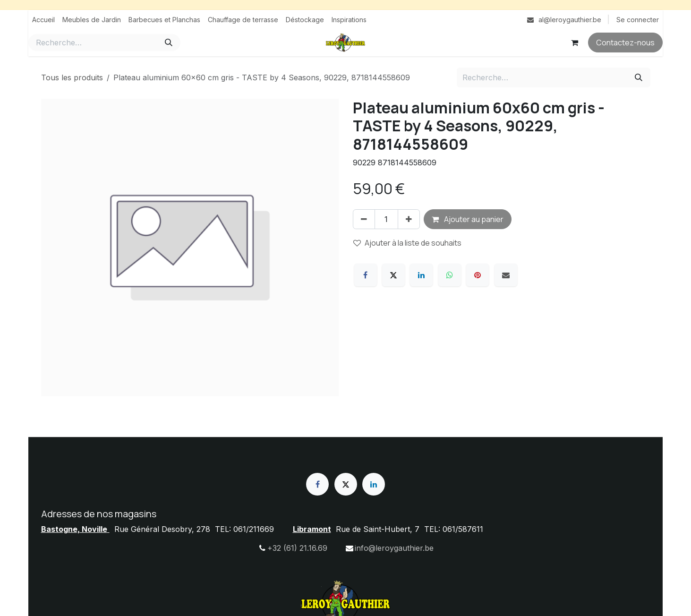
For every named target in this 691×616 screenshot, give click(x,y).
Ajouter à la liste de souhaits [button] (407, 243)
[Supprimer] (364, 219)
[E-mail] (506, 275)
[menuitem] (43, 20)
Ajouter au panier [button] (468, 219)
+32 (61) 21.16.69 (297, 548)
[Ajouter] (409, 219)
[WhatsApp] (450, 275)
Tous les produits (72, 77)
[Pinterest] (478, 275)
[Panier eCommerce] (574, 43)
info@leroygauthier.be (394, 548)
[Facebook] (366, 275)
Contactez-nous (625, 43)
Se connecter (638, 20)
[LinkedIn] (421, 275)
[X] (393, 275)
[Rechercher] (169, 43)
